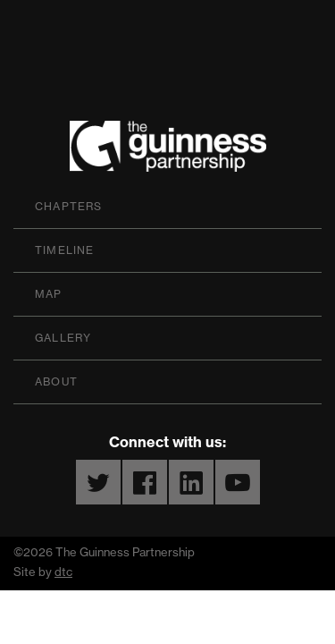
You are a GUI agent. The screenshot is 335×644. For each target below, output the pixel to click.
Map (49, 294)
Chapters (69, 206)
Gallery (63, 338)
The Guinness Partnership (168, 150)
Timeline (65, 250)
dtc (63, 572)
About (56, 381)
